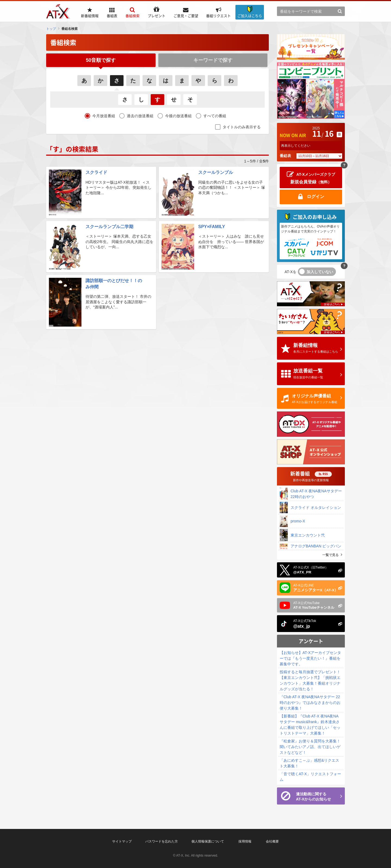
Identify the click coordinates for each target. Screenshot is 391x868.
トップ (51, 29)
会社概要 (272, 841)
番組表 (285, 156)
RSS (325, 474)
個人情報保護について (208, 841)
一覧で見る (330, 555)
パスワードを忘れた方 (162, 841)
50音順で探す (101, 60)
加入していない (320, 272)
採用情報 (245, 841)
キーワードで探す (213, 60)
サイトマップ (122, 841)
